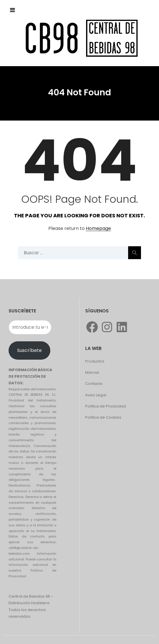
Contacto (94, 384)
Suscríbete (29, 350)
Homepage (98, 229)
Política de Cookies (103, 417)
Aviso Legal (96, 395)
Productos (95, 361)
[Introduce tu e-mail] (30, 327)
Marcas (92, 372)
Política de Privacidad (106, 406)
